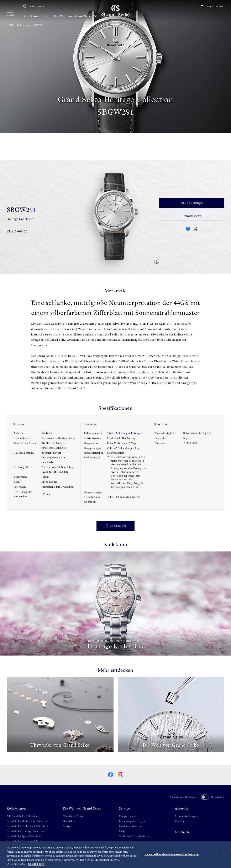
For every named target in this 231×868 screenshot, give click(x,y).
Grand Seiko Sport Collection (24, 836)
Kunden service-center (132, 826)
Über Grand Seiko (73, 816)
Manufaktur (69, 821)
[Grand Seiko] (115, 11)
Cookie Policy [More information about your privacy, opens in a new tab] (36, 864)
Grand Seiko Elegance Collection (26, 841)
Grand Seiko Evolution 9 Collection (27, 826)
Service (124, 808)
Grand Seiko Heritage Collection (26, 831)
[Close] (224, 854)
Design (67, 826)
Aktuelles (182, 808)
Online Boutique (212, 6)
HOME (10, 25)
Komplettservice (129, 816)
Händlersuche (192, 216)
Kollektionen (35, 16)
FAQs (122, 831)
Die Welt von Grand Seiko (75, 16)
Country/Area (34, 6)
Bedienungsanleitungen (129, 433)
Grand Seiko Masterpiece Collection (28, 821)
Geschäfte (182, 832)
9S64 (110, 433)
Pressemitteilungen (186, 816)
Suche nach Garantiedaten (134, 836)
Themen (180, 821)
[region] (115, 855)
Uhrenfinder (116, 526)
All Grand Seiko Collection (22, 816)
